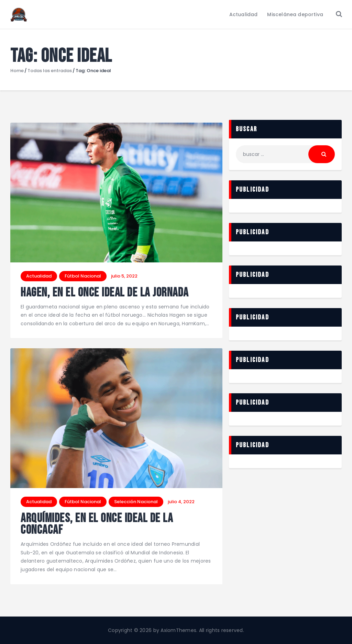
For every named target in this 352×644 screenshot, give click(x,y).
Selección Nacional (136, 502)
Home (17, 71)
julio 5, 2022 (124, 276)
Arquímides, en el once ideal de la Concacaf (97, 525)
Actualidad (39, 276)
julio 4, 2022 (181, 502)
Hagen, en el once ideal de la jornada (105, 293)
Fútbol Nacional (83, 276)
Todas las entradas (50, 71)
